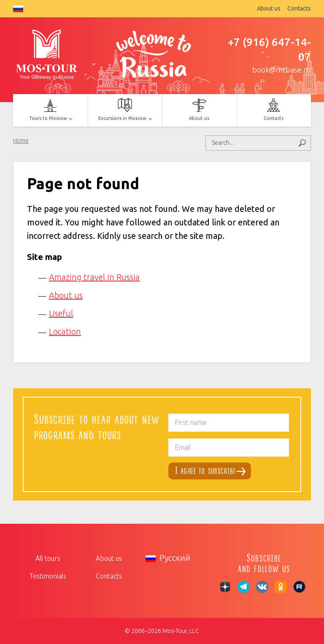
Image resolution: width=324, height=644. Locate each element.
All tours (48, 558)
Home (21, 141)
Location (65, 331)
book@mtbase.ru (282, 70)
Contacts (299, 8)
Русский (18, 9)
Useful (61, 313)
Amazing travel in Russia (94, 277)
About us (269, 8)
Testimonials (48, 576)
